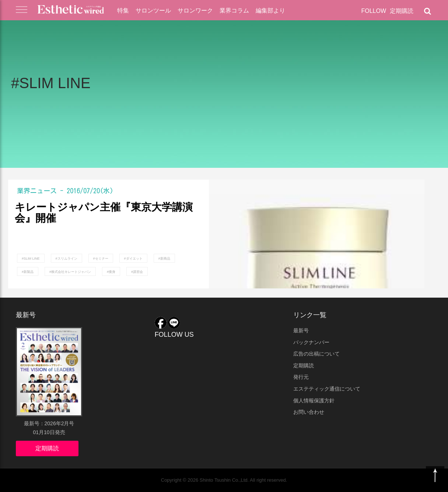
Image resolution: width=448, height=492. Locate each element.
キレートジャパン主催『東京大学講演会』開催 (104, 213)
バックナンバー (311, 342)
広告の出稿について (316, 354)
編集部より (270, 11)
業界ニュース (37, 191)
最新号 (301, 330)
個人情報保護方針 (314, 401)
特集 (123, 11)
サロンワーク (195, 11)
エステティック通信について (327, 389)
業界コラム (234, 11)
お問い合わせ (309, 412)
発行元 (301, 377)
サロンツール (153, 11)
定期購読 (402, 11)
